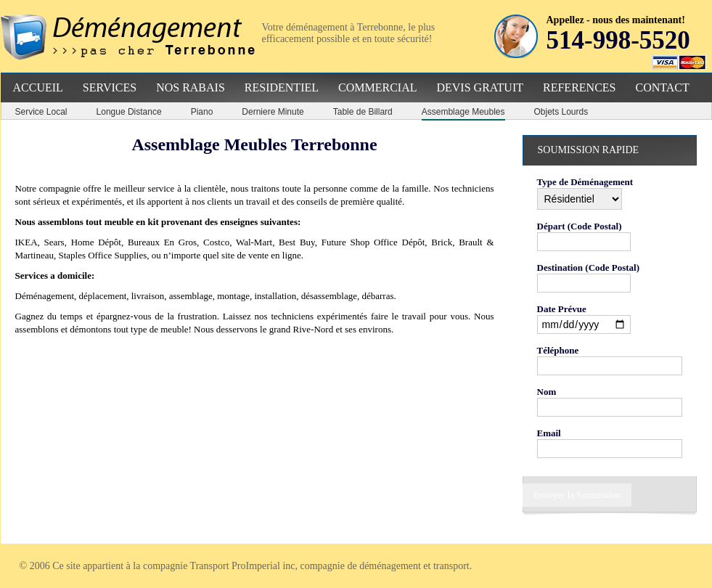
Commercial (377, 87)
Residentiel (282, 87)
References (579, 87)
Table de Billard (363, 112)
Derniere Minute (273, 112)
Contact (662, 87)
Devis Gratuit (480, 87)
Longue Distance (129, 112)
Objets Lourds (561, 112)
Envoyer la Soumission (577, 495)
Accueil (38, 87)
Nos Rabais (191, 87)
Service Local (41, 112)
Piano (202, 112)
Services (110, 87)
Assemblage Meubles (463, 112)
